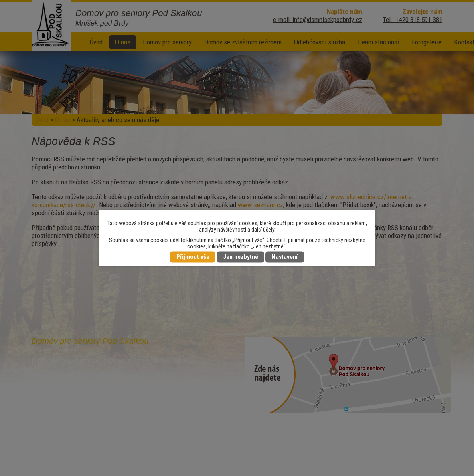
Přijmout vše (193, 257)
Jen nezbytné (241, 257)
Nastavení (285, 257)
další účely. (263, 230)
